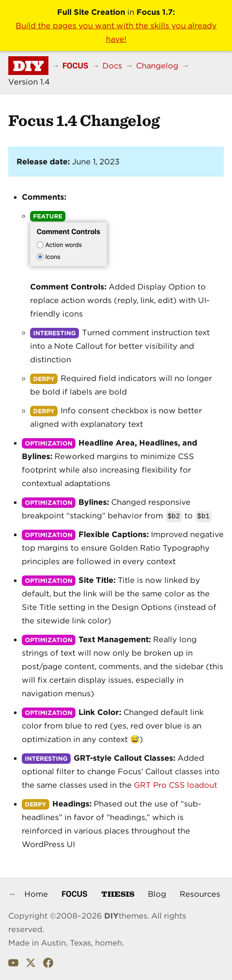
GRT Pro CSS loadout (176, 785)
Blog (157, 894)
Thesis (118, 893)
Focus (75, 894)
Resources (200, 894)
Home (36, 894)
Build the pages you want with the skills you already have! (116, 32)
